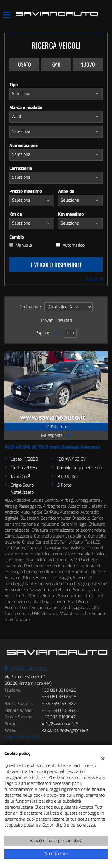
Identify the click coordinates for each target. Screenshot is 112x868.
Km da (16, 214)
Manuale (24, 245)
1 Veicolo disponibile (56, 265)
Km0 (56, 64)
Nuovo (88, 64)
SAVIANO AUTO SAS (29, 669)
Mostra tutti (94, 279)
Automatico (73, 245)
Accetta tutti (56, 854)
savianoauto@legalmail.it (65, 730)
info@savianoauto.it (60, 724)
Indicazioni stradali (22, 737)
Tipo (13, 85)
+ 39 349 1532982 (59, 704)
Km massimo (71, 214)
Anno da (66, 191)
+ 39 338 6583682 (60, 711)
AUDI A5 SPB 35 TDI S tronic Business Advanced (52, 447)
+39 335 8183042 (59, 717)
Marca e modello (26, 108)
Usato (24, 64)
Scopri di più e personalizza (56, 841)
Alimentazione (23, 146)
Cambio (17, 237)
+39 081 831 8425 (59, 690)
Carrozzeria (21, 169)
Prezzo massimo (26, 191)
